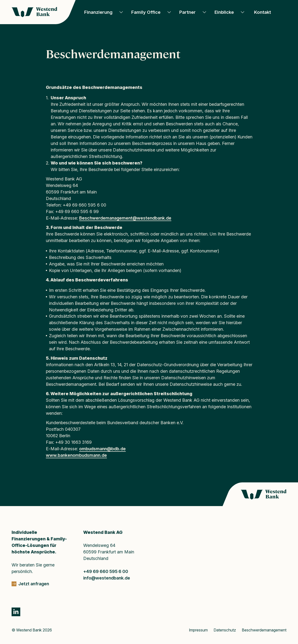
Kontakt (263, 12)
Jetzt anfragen (34, 584)
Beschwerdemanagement (264, 630)
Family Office (146, 12)
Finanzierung (98, 12)
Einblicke (224, 12)
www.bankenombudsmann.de (76, 455)
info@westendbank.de (107, 578)
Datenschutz (225, 630)
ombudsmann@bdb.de (102, 449)
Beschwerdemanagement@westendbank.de (125, 218)
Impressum (198, 630)
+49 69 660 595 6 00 (106, 571)
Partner (187, 12)
